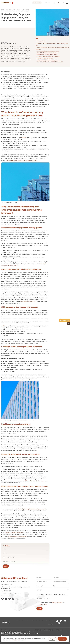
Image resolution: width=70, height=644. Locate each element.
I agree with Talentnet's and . (52, 603)
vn (63, 3)
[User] (54, 3)
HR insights (8, 10)
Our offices (51, 624)
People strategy (17, 10)
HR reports (51, 621)
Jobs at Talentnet (43, 621)
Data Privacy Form (59, 630)
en (59, 3)
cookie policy (22, 640)
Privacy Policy (43, 604)
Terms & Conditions (57, 602)
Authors (29, 621)
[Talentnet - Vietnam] (16, 3)
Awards (24, 621)
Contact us (18, 621)
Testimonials (35, 621)
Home (3, 10)
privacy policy (14, 640)
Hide (42, 41)
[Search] (37, 3)
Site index (37, 633)
